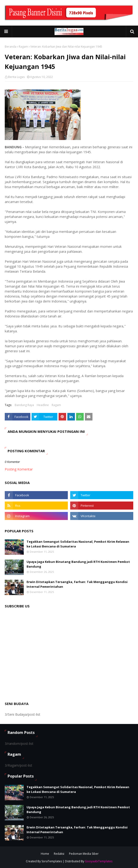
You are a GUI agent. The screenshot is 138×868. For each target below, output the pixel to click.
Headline (43, 405)
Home (45, 854)
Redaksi (59, 854)
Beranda (11, 47)
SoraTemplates (52, 861)
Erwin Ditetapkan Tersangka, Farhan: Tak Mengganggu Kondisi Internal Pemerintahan (77, 584)
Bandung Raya (24, 405)
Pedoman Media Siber (84, 854)
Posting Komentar (19, 469)
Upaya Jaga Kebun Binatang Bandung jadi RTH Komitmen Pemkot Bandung (78, 564)
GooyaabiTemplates (99, 861)
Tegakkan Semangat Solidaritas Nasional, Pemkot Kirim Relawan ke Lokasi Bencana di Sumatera (78, 544)
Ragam (23, 47)
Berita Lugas (16, 77)
